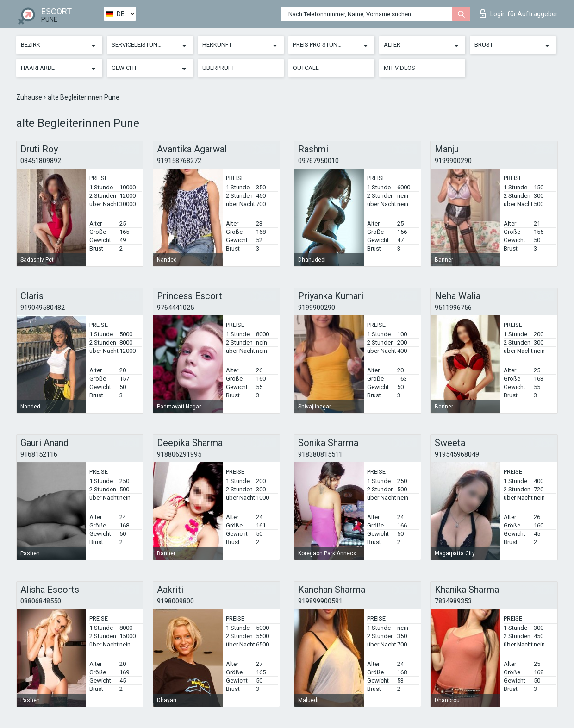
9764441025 (175, 308)
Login (519, 13)
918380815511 (320, 454)
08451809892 (41, 161)
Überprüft (218, 68)
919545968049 (457, 454)
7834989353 (453, 601)
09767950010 (318, 161)
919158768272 (179, 161)
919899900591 (320, 601)
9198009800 (175, 601)
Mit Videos (399, 68)
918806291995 (179, 454)
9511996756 (453, 308)
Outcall (306, 68)
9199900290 (453, 161)
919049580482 (43, 308)
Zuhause (30, 97)
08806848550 (41, 601)
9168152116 (39, 454)
